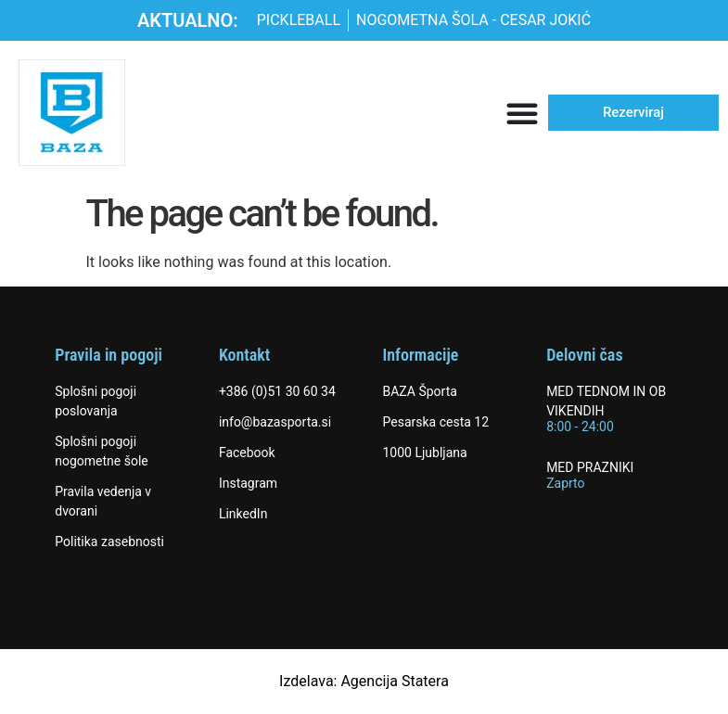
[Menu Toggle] (522, 113)
